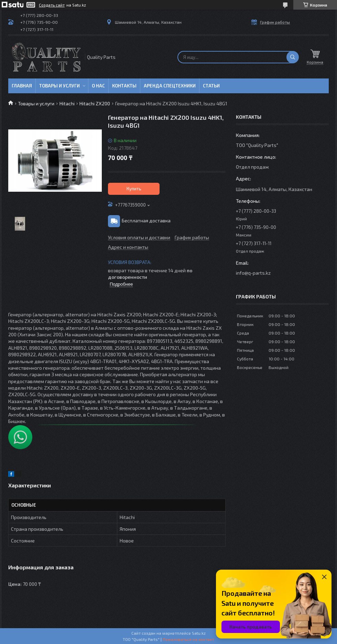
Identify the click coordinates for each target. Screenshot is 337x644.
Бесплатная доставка (146, 220)
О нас (98, 86)
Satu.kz (199, 633)
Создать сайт (52, 5)
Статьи (211, 86)
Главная (22, 86)
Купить (134, 189)
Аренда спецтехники (170, 86)
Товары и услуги (59, 86)
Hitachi (67, 103)
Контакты (124, 86)
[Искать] (293, 57)
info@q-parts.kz (253, 273)
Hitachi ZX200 (95, 103)
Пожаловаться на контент (188, 639)
